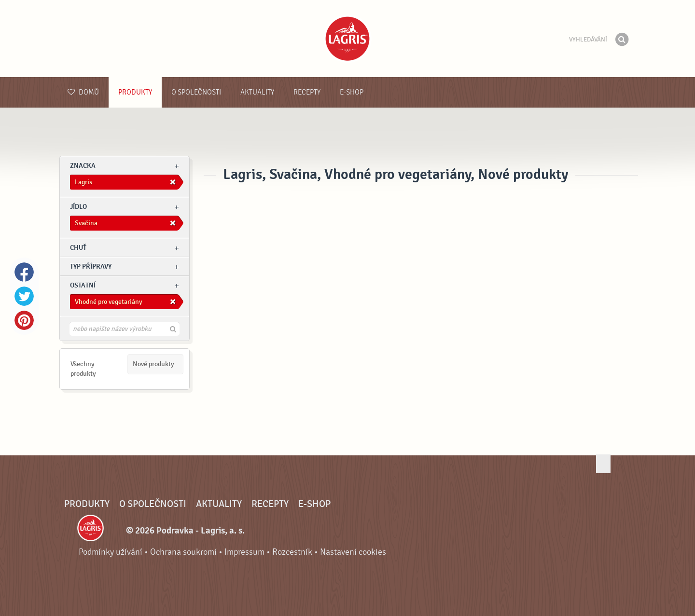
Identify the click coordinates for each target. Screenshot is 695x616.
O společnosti (196, 92)
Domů (83, 92)
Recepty (307, 92)
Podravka (347, 39)
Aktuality (257, 92)
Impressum (244, 552)
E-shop (352, 92)
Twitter (24, 296)
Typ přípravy (91, 267)
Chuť (78, 248)
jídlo (78, 207)
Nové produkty (153, 364)
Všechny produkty (83, 369)
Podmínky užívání (111, 552)
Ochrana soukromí (183, 552)
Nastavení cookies (353, 552)
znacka (83, 166)
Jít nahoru (603, 464)
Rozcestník (292, 552)
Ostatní (83, 285)
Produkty (135, 92)
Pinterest (24, 320)
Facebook (24, 272)
